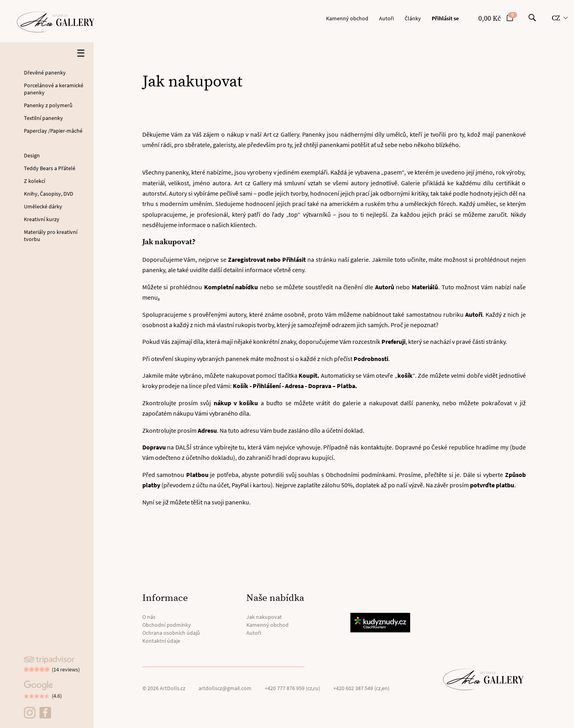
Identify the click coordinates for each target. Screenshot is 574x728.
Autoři (386, 18)
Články (413, 18)
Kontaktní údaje (161, 641)
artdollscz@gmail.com (225, 688)
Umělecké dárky (43, 206)
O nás (149, 617)
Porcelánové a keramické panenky (54, 89)
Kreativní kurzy (42, 219)
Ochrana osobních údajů (171, 633)
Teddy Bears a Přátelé (50, 168)
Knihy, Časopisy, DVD (49, 194)
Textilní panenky (43, 118)
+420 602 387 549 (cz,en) (361, 688)
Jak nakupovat (264, 617)
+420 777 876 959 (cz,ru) (292, 688)
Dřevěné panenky (45, 73)
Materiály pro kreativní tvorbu (51, 235)
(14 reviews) (66, 669)
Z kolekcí (34, 181)
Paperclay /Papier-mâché (53, 131)
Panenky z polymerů (48, 105)
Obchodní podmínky (167, 625)
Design (32, 155)
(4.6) (57, 696)
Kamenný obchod (347, 18)
